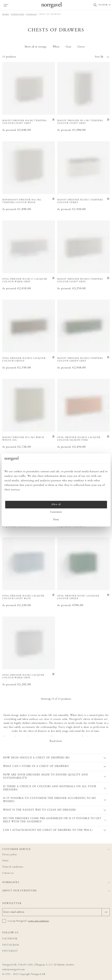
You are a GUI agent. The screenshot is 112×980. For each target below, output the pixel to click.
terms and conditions (39, 921)
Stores (5, 861)
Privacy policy (10, 855)
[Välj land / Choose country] (105, 5)
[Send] (106, 912)
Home (6, 14)
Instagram (11, 945)
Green (81, 47)
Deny (56, 520)
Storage (31, 14)
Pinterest (10, 951)
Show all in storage (36, 47)
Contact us (8, 873)
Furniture (18, 14)
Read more (56, 741)
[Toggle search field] (95, 5)
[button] (83, 57)
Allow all (56, 505)
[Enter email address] (56, 912)
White (56, 47)
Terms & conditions (13, 867)
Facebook (10, 939)
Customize (56, 512)
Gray (69, 47)
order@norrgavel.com (13, 970)
